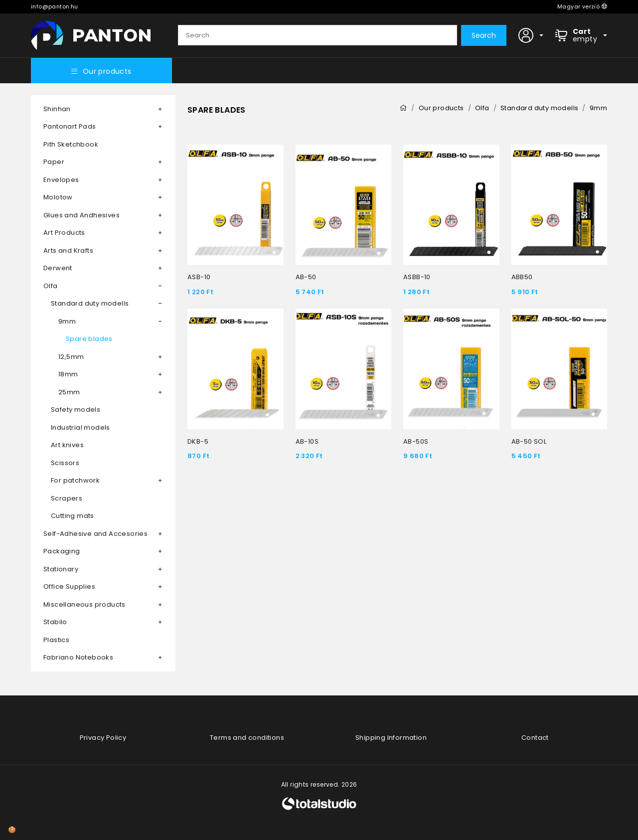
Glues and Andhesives (81, 215)
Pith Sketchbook (71, 144)
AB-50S (416, 441)
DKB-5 (198, 441)
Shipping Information (391, 738)
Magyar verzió (582, 6)
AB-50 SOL (529, 441)
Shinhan (57, 109)
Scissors (65, 463)
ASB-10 (199, 277)
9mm (67, 321)
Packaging (62, 551)
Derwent (58, 268)
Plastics (56, 640)
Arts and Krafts (68, 251)
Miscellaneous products (84, 604)
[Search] (318, 35)
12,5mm (71, 357)
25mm (69, 392)
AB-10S (307, 441)
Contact (535, 738)
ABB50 (522, 277)
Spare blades (89, 339)
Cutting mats (73, 516)
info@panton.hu (55, 6)
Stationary (61, 569)
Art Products (64, 233)
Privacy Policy (103, 738)
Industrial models (80, 427)
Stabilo (55, 622)
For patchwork (75, 480)
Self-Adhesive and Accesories (95, 534)
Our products (101, 71)
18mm (68, 374)
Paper (54, 162)
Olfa (51, 286)
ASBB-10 (417, 277)
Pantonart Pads (70, 126)
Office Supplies (69, 587)
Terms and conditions (247, 738)
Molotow (58, 197)
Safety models (76, 410)
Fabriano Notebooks (78, 657)
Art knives (67, 445)
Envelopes (61, 180)
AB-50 (306, 277)
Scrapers (67, 498)
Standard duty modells (90, 303)
